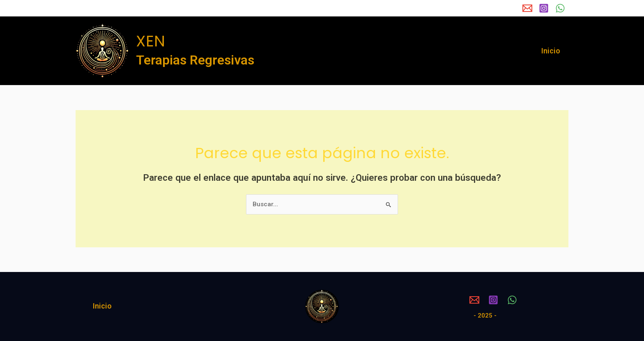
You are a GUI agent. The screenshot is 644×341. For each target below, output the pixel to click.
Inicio (552, 51)
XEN (151, 41)
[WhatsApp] (560, 8)
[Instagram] (544, 8)
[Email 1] (527, 8)
